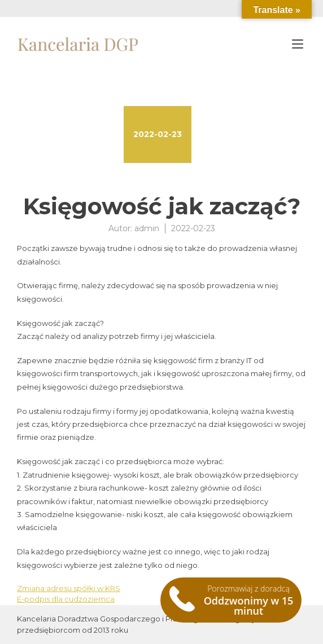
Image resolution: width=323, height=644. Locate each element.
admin (147, 228)
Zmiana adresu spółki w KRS (69, 588)
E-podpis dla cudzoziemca (66, 599)
